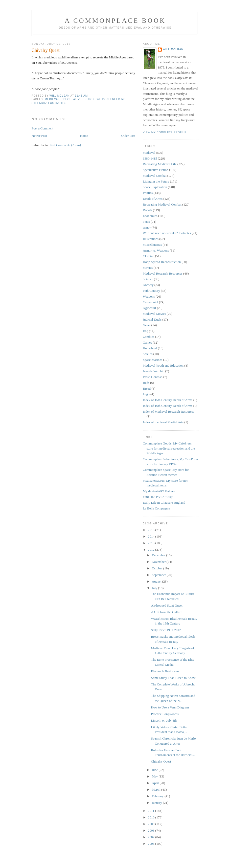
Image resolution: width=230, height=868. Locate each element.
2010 (152, 817)
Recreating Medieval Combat (162, 204)
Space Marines (153, 360)
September (159, 575)
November (159, 562)
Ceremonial (151, 302)
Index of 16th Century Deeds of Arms (168, 406)
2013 (152, 543)
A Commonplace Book (115, 21)
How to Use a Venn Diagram (170, 707)
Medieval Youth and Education (163, 365)
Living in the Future (156, 181)
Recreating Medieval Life (160, 164)
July (155, 588)
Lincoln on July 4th (164, 720)
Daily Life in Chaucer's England (164, 503)
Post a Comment (42, 128)
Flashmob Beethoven (165, 671)
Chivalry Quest (161, 761)
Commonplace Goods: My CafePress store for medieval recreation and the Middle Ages (169, 448)
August (157, 581)
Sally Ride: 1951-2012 (166, 630)
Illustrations (151, 239)
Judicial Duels (152, 319)
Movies (148, 268)
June (155, 770)
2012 (152, 550)
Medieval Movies (154, 314)
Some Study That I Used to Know (173, 678)
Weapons (149, 296)
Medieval (52, 99)
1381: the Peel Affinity (158, 497)
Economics (150, 216)
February (158, 796)
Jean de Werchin (154, 371)
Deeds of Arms (153, 199)
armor (147, 227)
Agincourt (149, 308)
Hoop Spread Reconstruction (162, 262)
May (155, 776)
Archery (148, 285)
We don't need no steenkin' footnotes (167, 233)
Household (150, 348)
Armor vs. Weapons (156, 250)
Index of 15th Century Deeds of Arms (168, 400)
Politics (148, 193)
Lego (146, 394)
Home (84, 136)
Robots (147, 210)
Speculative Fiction (78, 99)
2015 (152, 530)
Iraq (145, 331)
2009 (152, 824)
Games (147, 342)
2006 (152, 844)
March (157, 789)
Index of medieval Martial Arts (163, 422)
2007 (152, 837)
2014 (152, 536)
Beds (146, 383)
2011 (152, 811)
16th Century (151, 291)
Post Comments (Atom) (65, 145)
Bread (147, 388)
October (158, 568)
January (157, 803)
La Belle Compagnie (156, 508)
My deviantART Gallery (159, 491)
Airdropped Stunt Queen (167, 605)
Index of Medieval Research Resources (169, 411)
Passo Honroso (153, 377)
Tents (146, 222)
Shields (148, 354)
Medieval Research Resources (163, 273)
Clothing (149, 256)
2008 (152, 830)
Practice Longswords (165, 714)
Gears (147, 325)
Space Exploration (155, 187)
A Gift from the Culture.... (168, 612)
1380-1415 (150, 158)
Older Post (128, 136)
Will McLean (173, 49)
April (156, 783)
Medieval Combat (155, 176)
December (159, 555)
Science (148, 279)
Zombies (149, 337)
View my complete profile (165, 132)
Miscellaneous (152, 245)
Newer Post (39, 136)
